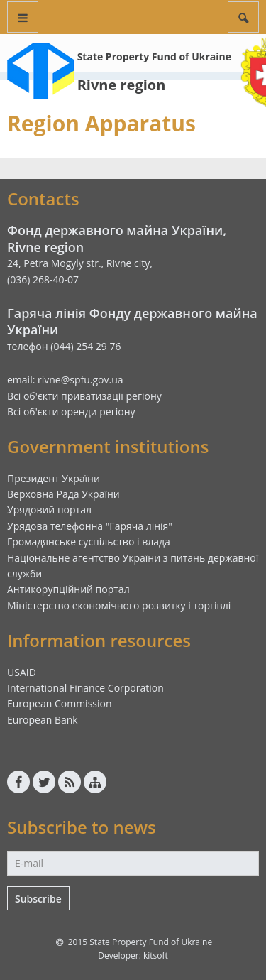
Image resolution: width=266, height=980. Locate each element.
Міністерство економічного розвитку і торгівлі (119, 605)
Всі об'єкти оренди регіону (71, 412)
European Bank (43, 720)
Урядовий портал (49, 510)
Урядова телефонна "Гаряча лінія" (90, 526)
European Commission (60, 703)
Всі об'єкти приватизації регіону (84, 396)
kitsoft (156, 956)
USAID (22, 672)
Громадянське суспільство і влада (89, 541)
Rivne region (122, 85)
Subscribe (38, 899)
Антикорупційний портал (68, 589)
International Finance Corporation (85, 688)
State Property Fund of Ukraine (154, 56)
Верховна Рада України (63, 494)
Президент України (54, 478)
